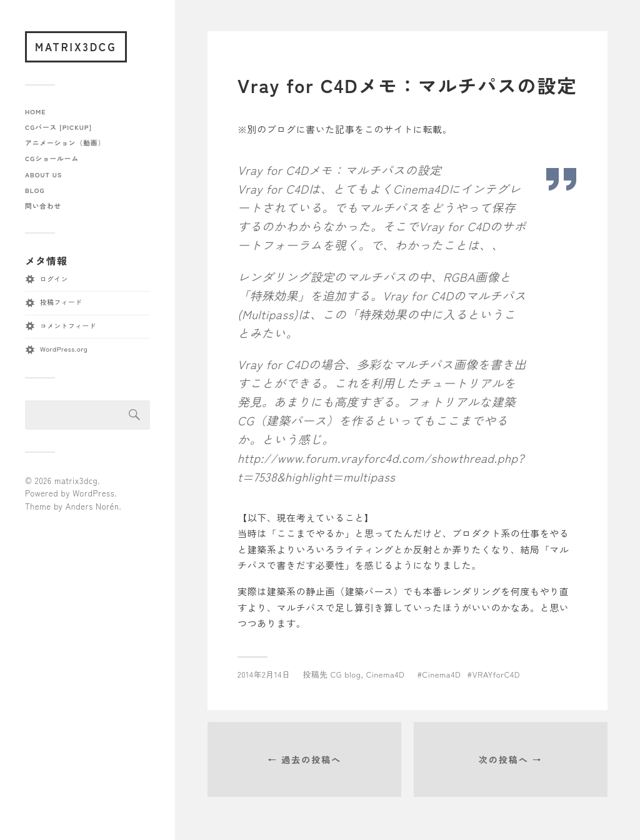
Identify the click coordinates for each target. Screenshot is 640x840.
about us (43, 175)
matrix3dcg (76, 47)
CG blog (346, 674)
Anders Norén (92, 506)
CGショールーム (52, 158)
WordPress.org (64, 349)
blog (35, 190)
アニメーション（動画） (65, 143)
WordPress (93, 493)
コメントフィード (68, 326)
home (36, 111)
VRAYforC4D (496, 674)
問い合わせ (43, 206)
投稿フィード (61, 302)
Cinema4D (386, 674)
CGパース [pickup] (58, 127)
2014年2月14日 (264, 674)
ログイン (54, 279)
